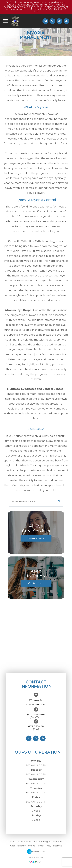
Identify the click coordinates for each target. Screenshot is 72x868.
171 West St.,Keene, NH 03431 (36, 702)
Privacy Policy (44, 846)
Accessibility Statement (22, 846)
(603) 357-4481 (36, 726)
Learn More (35, 538)
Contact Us (35, 583)
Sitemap (58, 846)
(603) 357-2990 (36, 714)
